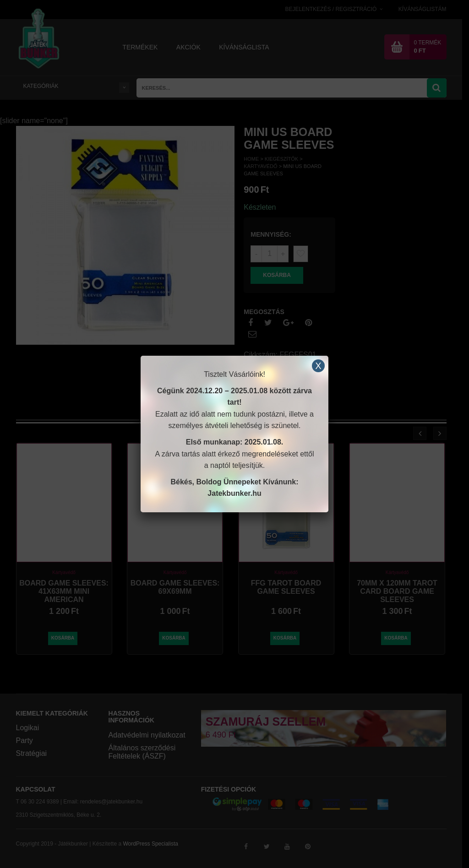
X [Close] (318, 366)
